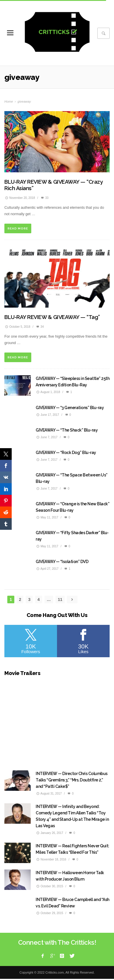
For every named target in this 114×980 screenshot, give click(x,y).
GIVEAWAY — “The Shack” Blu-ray (67, 430)
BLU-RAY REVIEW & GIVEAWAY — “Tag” (52, 317)
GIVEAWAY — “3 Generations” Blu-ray (70, 408)
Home (9, 101)
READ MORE (18, 228)
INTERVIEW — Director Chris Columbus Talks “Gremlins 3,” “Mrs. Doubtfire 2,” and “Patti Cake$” (72, 780)
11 (60, 599)
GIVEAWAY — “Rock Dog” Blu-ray (66, 453)
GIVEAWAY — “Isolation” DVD (62, 562)
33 (44, 198)
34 (40, 327)
